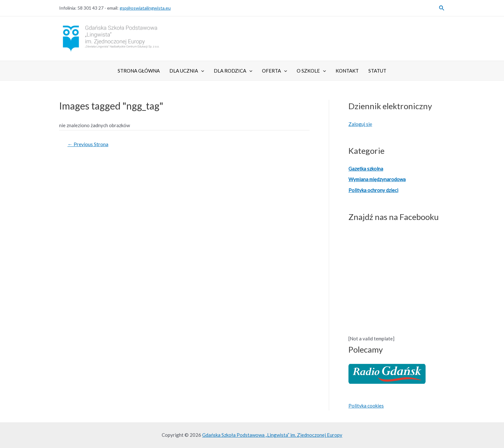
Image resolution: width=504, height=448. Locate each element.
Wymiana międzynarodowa (377, 179)
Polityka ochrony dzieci (373, 190)
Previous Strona (88, 144)
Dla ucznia (187, 71)
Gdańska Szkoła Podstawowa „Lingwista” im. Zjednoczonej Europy (272, 435)
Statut (377, 71)
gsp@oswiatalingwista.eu (145, 8)
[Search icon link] (442, 8)
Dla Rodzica (233, 71)
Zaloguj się (360, 124)
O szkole (311, 71)
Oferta (274, 71)
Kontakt (347, 71)
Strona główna (139, 71)
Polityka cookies (366, 406)
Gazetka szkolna (366, 169)
